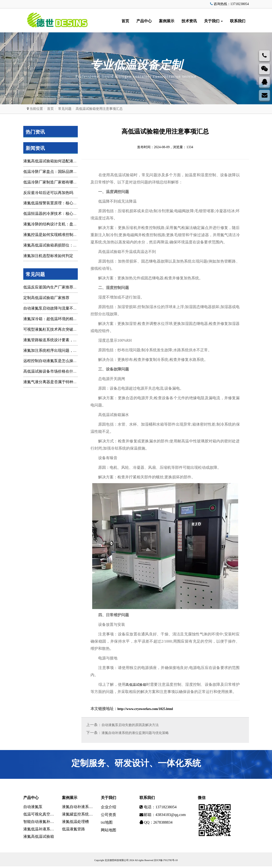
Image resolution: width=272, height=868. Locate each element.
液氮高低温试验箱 (39, 838)
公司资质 (109, 815)
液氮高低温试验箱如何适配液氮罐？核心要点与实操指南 (71, 161)
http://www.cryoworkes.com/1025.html (145, 709)
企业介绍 (109, 807)
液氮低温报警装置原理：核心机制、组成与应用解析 (67, 203)
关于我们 (213, 21)
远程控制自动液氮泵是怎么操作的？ (54, 361)
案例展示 (167, 21)
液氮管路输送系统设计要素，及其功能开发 (60, 340)
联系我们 (238, 21)
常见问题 (65, 109)
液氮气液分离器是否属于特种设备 (52, 382)
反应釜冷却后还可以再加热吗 (48, 193)
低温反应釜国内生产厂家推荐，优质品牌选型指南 (66, 287)
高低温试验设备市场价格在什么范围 (54, 371)
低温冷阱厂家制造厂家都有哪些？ (52, 182)
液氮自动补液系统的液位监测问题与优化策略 (135, 733)
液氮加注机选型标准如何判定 (48, 256)
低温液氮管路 (73, 830)
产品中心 (144, 21)
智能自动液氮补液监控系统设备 (39, 823)
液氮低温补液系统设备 (39, 830)
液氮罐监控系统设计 (78, 815)
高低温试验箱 (136, 685)
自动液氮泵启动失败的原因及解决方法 (130, 725)
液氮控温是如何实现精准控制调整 (52, 235)
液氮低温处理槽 (75, 823)
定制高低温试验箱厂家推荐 (46, 298)
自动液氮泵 (33, 807)
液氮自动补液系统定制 (78, 807)
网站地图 (109, 830)
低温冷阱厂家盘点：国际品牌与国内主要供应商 (64, 172)
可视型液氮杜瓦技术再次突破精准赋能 (56, 329)
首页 (125, 21)
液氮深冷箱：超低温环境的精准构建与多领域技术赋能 (69, 319)
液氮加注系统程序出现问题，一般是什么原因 (62, 350)
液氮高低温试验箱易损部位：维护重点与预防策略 (66, 245)
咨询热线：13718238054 (229, 4)
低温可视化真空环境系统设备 (39, 815)
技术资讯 (189, 21)
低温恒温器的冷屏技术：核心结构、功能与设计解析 (67, 214)
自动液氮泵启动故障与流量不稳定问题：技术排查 (66, 308)
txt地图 (107, 823)
